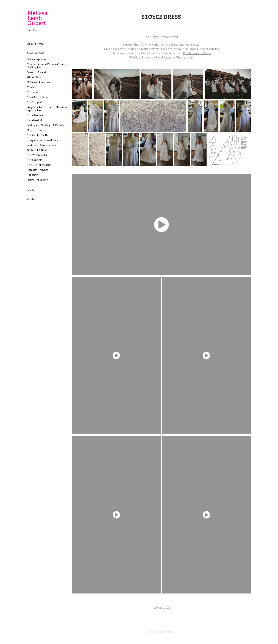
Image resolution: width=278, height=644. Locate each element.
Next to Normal (37, 72)
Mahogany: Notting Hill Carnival (46, 125)
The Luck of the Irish (39, 165)
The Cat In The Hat (38, 135)
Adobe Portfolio (167, 632)
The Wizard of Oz (37, 155)
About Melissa (35, 44)
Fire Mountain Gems (197, 53)
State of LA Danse (38, 150)
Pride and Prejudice (38, 82)
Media (31, 190)
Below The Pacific (37, 180)
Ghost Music (34, 77)
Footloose (33, 92)
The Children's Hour (39, 97)
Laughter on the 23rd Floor (43, 140)
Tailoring (33, 175)
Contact (32, 199)
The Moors (33, 87)
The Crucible (35, 160)
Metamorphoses (37, 59)
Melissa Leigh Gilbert (38, 18)
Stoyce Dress (35, 130)
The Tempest (35, 102)
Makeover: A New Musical (42, 145)
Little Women (35, 115)
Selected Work (36, 53)
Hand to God (35, 120)
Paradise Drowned (38, 170)
